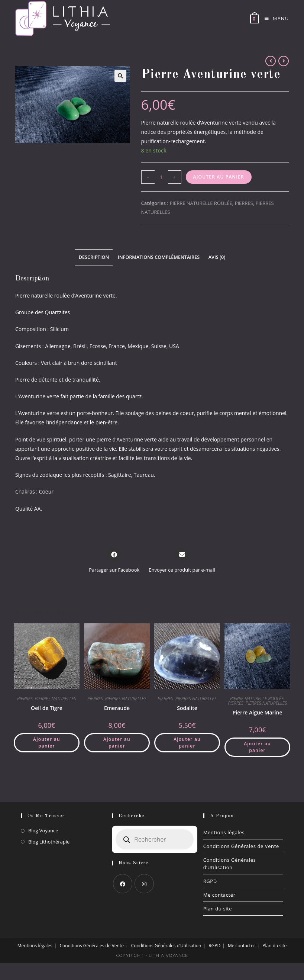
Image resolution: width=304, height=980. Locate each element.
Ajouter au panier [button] (47, 743)
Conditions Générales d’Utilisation (230, 864)
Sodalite (187, 708)
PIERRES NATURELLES (56, 699)
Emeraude (117, 708)
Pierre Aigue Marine (258, 712)
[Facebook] (123, 884)
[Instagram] (144, 884)
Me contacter (219, 895)
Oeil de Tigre (47, 708)
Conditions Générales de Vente (241, 846)
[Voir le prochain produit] (284, 61)
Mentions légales (224, 832)
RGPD (210, 881)
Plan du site (218, 909)
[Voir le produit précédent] (271, 61)
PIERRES (244, 203)
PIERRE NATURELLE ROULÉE (201, 203)
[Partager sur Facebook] (114, 560)
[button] (120, 76)
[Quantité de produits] (161, 177)
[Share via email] (182, 560)
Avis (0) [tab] (217, 257)
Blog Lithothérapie (49, 842)
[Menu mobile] (274, 19)
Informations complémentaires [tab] (159, 257)
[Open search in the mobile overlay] (155, 839)
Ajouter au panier (219, 177)
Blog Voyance (43, 830)
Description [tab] (94, 257)
